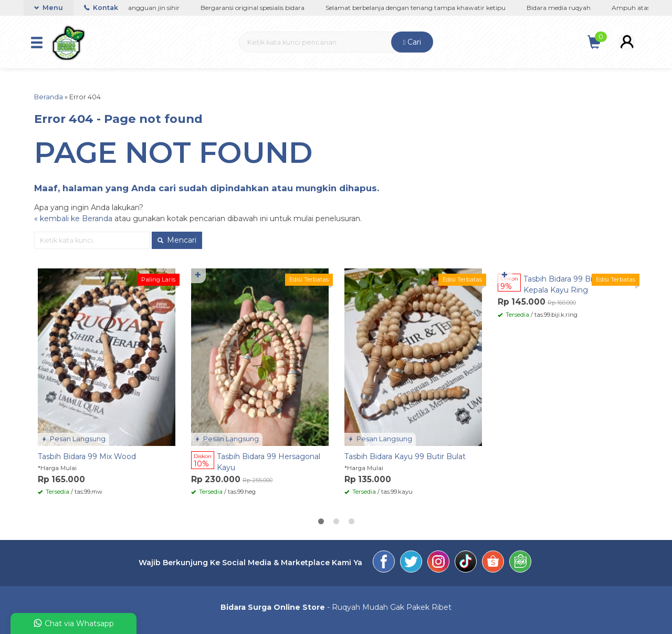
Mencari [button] (177, 240)
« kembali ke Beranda (73, 219)
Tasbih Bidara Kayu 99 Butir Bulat (405, 456)
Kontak (101, 8)
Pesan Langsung (73, 439)
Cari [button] (412, 42)
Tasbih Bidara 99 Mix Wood (87, 456)
